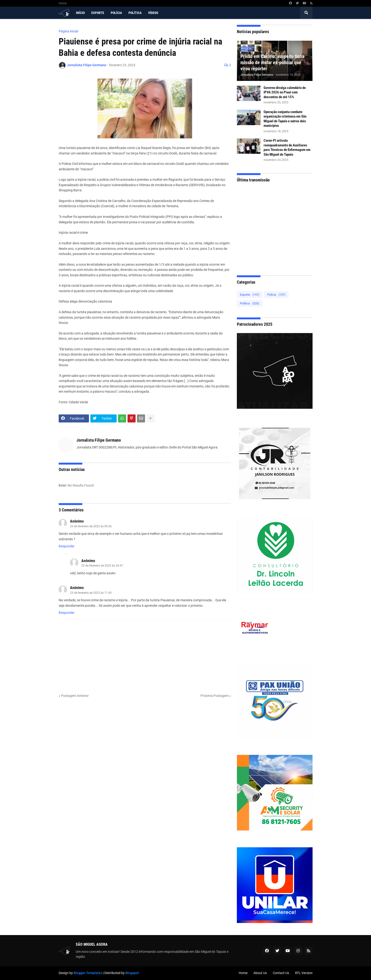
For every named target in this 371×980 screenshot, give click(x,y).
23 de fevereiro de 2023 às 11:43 (91, 593)
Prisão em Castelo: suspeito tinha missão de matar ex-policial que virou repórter (272, 62)
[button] (306, 13)
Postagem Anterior (75, 696)
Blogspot (132, 973)
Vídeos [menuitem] (153, 13)
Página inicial (68, 31)
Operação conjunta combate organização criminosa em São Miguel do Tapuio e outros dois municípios (285, 119)
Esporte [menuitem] (98, 13)
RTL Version (304, 973)
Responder (67, 546)
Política (250, 303)
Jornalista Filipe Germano (99, 440)
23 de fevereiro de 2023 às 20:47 (102, 566)
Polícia (276, 295)
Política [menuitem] (135, 13)
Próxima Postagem (214, 696)
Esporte (250, 295)
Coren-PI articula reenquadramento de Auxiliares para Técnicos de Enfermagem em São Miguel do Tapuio (287, 147)
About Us (260, 973)
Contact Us (281, 973)
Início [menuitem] (80, 13)
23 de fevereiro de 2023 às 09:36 (91, 526)
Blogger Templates (88, 973)
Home (63, 3)
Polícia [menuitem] (116, 13)
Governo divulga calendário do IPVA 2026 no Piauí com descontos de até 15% (285, 92)
